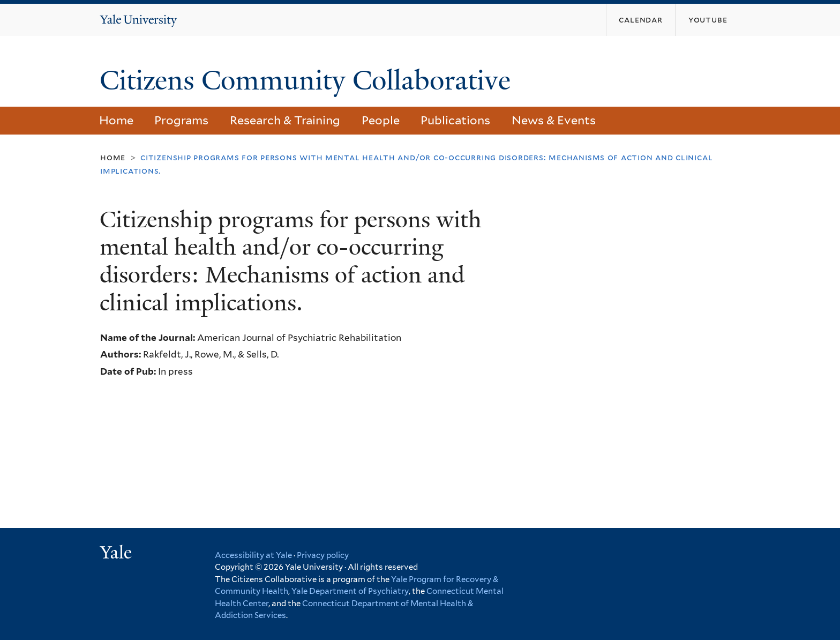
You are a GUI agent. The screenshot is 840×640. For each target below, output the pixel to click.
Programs (181, 120)
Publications (455, 120)
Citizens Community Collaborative (309, 80)
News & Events (554, 120)
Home (116, 120)
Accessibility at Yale (253, 555)
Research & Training (285, 120)
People (381, 120)
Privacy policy (323, 555)
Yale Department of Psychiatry (350, 591)
